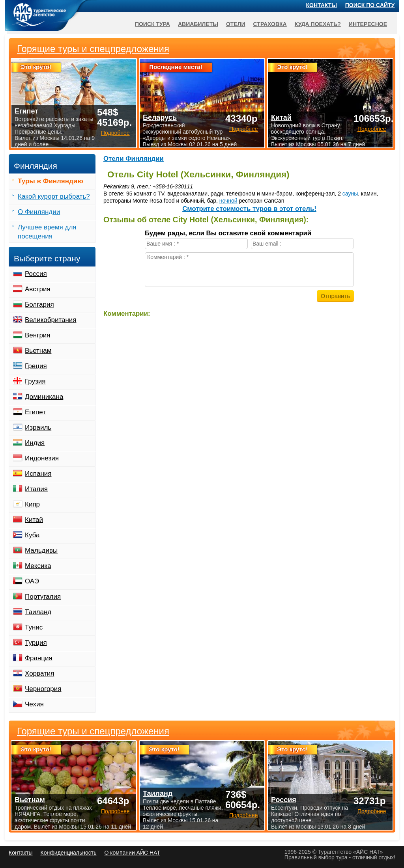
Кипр (32, 504)
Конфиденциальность (68, 853)
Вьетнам (38, 351)
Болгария (39, 305)
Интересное (368, 24)
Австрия (38, 289)
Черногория (43, 689)
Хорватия (39, 673)
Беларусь (160, 117)
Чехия (34, 704)
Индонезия (42, 458)
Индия (35, 443)
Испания (38, 474)
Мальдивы (41, 550)
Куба (32, 535)
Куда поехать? (318, 24)
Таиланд (38, 612)
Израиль (38, 427)
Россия (36, 274)
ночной (228, 201)
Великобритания (51, 320)
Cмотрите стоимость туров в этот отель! (249, 209)
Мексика (38, 566)
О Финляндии (39, 212)
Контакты (322, 5)
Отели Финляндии (134, 159)
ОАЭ (32, 581)
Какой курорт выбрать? (54, 197)
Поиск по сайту (370, 5)
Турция (36, 643)
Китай (34, 520)
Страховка (270, 24)
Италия (36, 489)
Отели (236, 24)
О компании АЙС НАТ (132, 853)
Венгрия (38, 335)
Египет (35, 412)
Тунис (34, 627)
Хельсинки (234, 220)
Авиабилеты (198, 24)
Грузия (35, 381)
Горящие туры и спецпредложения (93, 731)
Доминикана (44, 397)
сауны (350, 194)
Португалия (43, 597)
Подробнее (115, 811)
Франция (39, 658)
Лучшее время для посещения (47, 232)
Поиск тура (152, 24)
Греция (36, 366)
